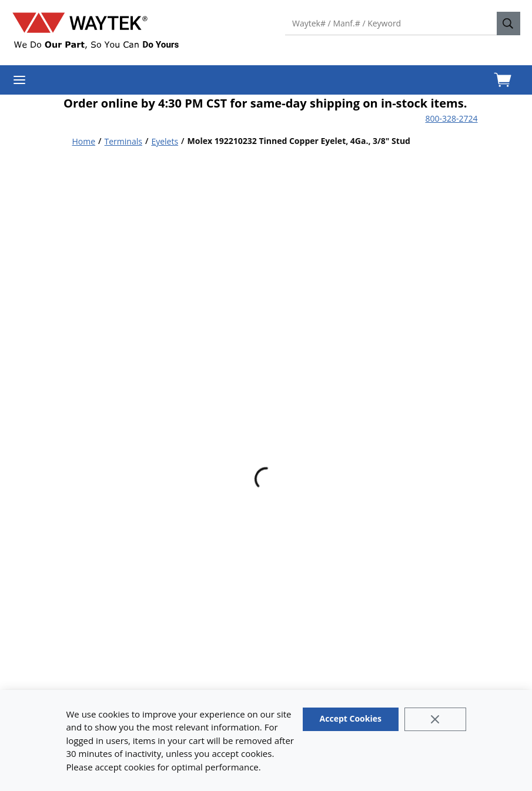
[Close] (435, 719)
